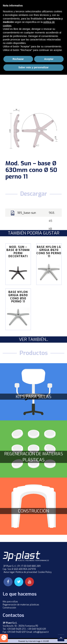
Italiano (28, 3)
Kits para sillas (33, 397)
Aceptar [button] (49, 628)
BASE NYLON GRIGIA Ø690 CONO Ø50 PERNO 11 (18, 297)
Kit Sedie (35, 28)
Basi (15, 32)
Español (57, 3)
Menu (57, 12)
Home (6, 28)
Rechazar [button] (18, 628)
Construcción (33, 511)
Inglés (43, 3)
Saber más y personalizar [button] (33, 637)
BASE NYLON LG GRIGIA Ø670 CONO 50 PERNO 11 (49, 252)
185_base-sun (27, 213)
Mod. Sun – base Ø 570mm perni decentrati (18, 252)
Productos (20, 28)
